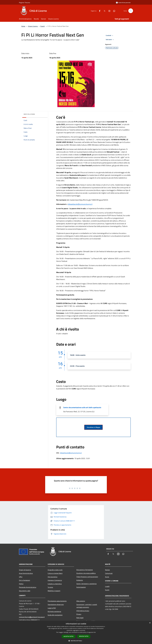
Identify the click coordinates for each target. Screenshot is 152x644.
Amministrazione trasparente (117, 596)
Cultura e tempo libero (55, 573)
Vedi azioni (110, 40)
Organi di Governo (25, 570)
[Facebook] (99, 11)
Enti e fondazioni (25, 580)
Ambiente (80, 580)
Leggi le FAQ (52, 608)
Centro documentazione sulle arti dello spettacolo (82, 407)
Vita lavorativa (52, 577)
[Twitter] (104, 11)
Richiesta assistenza (54, 611)
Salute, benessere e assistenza (86, 584)
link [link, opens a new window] (95, 632)
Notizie (107, 570)
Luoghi (107, 586)
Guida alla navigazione (55, 615)
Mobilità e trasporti (54, 591)
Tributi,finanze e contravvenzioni (87, 577)
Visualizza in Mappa (93, 427)
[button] (76, 641)
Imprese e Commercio (55, 580)
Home (23, 26)
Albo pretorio (81, 601)
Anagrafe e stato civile (55, 570)
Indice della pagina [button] (29, 114)
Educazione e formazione (85, 570)
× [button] (150, 623)
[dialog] (76, 632)
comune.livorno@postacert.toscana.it (32, 617)
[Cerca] (131, 11)
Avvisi (107, 577)
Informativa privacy (83, 611)
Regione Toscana (24, 3)
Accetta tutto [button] (69, 636)
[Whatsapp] (113, 11)
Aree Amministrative (26, 573)
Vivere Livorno (33, 26)
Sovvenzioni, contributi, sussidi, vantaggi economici (87, 606)
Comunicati (109, 573)
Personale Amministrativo (28, 587)
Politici (21, 584)
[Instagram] (109, 11)
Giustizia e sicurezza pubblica (86, 573)
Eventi (43, 26)
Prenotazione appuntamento (57, 601)
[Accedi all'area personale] (123, 3)
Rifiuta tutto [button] (84, 636)
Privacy (79, 614)
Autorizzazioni (81, 587)
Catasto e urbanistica (55, 584)
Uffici (21, 577)
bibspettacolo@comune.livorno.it (80, 204)
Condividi (110, 36)
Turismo (50, 587)
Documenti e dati (25, 591)
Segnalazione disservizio (56, 604)
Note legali (80, 618)
